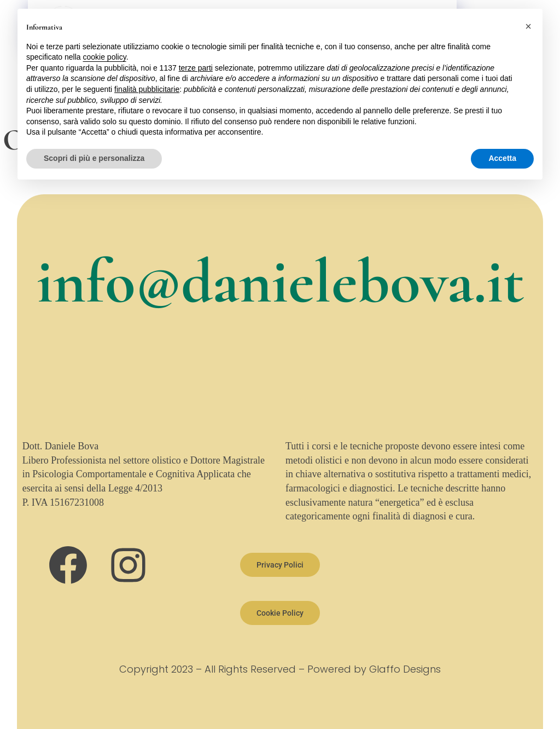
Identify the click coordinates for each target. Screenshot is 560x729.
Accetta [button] (502, 158)
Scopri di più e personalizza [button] (94, 158)
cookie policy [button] (105, 57)
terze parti (196, 68)
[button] (528, 26)
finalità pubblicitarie (147, 89)
